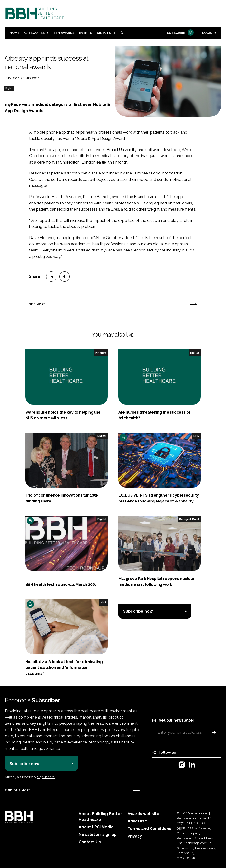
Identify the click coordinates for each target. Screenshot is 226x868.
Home (14, 33)
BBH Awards (64, 33)
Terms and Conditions (149, 829)
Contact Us (90, 842)
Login (207, 33)
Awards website (143, 814)
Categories (34, 33)
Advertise (137, 821)
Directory (106, 33)
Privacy (135, 836)
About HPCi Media (96, 827)
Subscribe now (138, 611)
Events (86, 33)
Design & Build (189, 519)
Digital (9, 88)
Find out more (18, 790)
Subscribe (180, 33)
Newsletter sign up (98, 834)
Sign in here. (46, 777)
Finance (101, 353)
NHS (196, 436)
